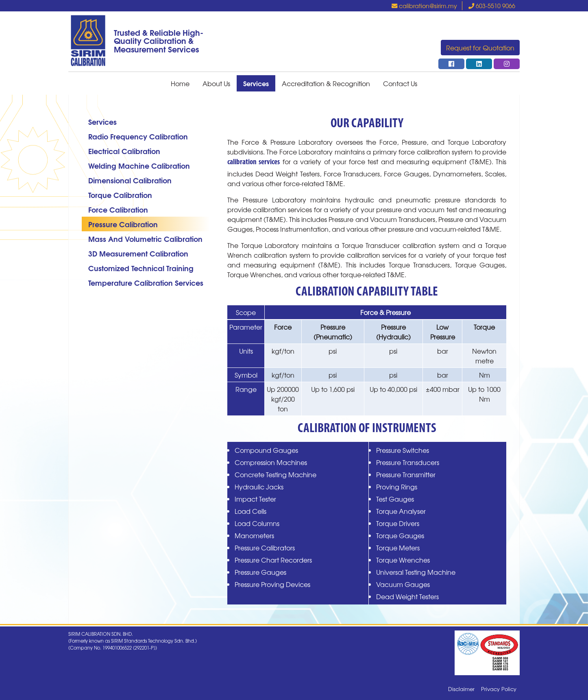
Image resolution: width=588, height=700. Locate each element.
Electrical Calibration (124, 151)
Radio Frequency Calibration (138, 136)
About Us (216, 83)
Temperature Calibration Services (146, 282)
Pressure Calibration (123, 224)
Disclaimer (461, 689)
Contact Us (400, 83)
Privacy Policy (499, 689)
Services (256, 83)
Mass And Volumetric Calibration (145, 238)
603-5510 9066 (492, 5)
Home (180, 83)
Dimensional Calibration (130, 180)
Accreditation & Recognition (326, 83)
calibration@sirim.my (424, 5)
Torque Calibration (120, 195)
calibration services (254, 162)
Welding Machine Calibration (139, 165)
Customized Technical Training (141, 268)
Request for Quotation (480, 48)
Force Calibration (118, 209)
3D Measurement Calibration (138, 253)
